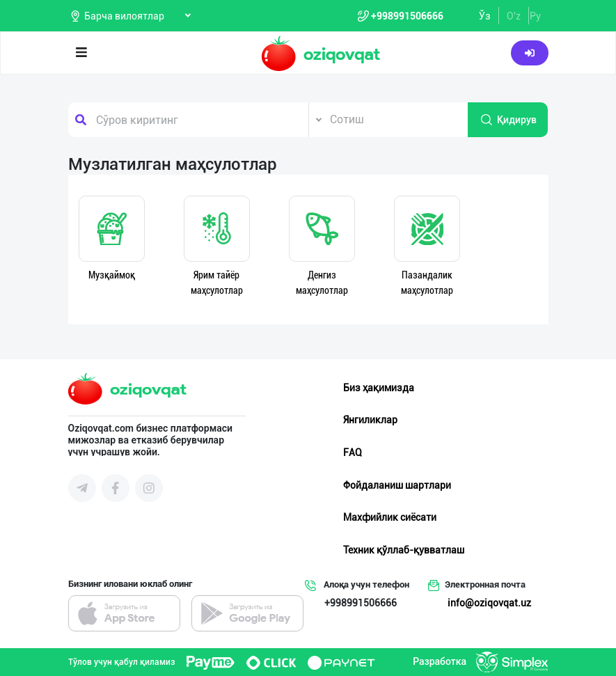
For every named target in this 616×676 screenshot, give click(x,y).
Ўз (485, 16)
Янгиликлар (370, 420)
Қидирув (508, 120)
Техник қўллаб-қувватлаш (404, 550)
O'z (514, 16)
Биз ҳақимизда (379, 388)
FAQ (353, 453)
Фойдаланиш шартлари (397, 485)
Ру (535, 16)
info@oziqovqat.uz (489, 603)
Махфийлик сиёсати (390, 517)
